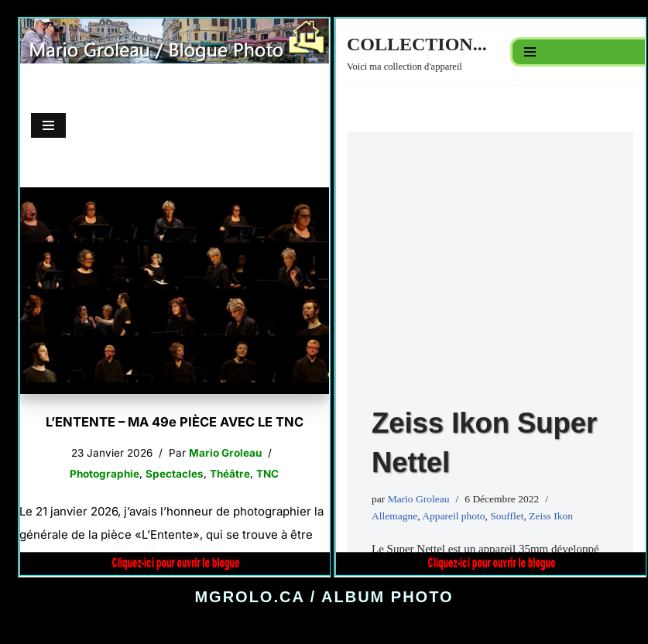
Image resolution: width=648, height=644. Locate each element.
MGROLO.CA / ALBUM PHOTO (324, 597)
